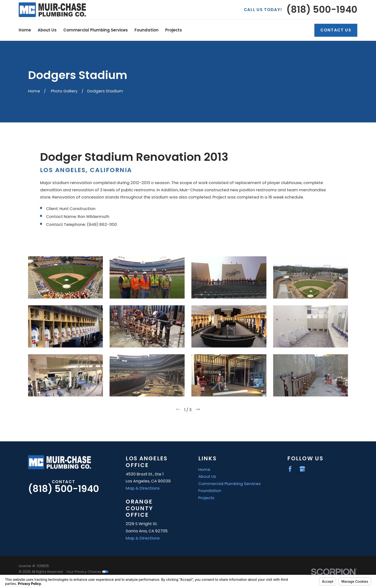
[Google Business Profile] (302, 469)
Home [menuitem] (25, 30)
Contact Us (336, 30)
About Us (207, 476)
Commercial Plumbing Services (229, 484)
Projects (206, 498)
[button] (66, 277)
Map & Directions (143, 488)
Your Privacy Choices (87, 572)
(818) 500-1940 (322, 10)
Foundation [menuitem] (147, 30)
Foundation (210, 491)
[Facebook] (290, 469)
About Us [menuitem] (47, 30)
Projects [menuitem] (174, 30)
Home (204, 469)
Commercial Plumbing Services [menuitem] (96, 30)
